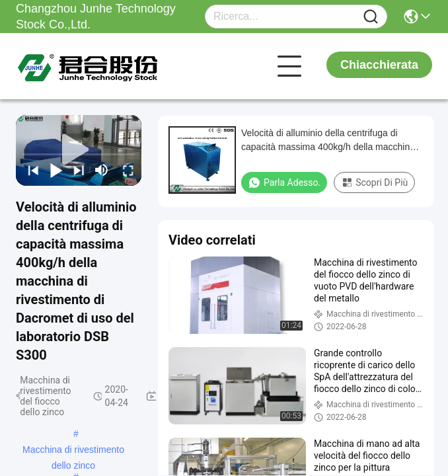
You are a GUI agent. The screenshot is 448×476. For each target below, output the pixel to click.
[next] (77, 170)
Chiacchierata (379, 65)
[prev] (31, 170)
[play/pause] (55, 170)
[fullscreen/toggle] (127, 170)
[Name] (371, 17)
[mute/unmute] (102, 170)
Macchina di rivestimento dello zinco (73, 451)
